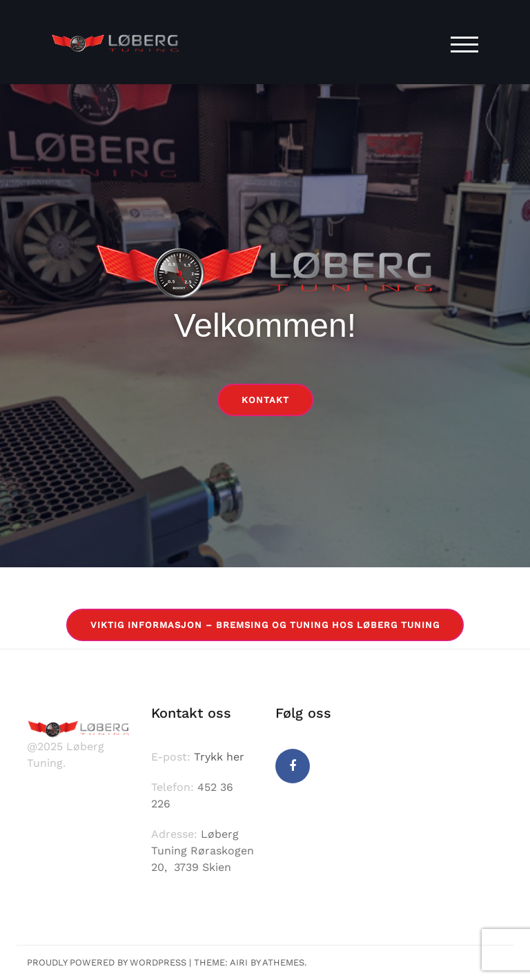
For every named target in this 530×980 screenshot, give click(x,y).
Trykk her (219, 757)
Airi (239, 962)
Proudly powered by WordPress (107, 962)
